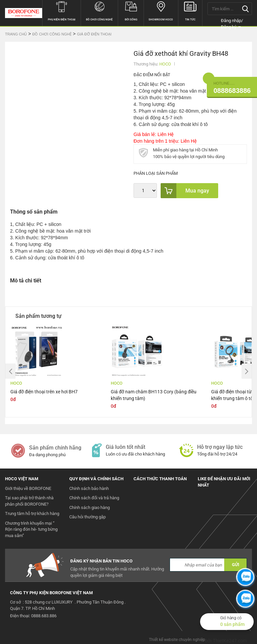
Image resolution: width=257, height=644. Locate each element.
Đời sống (131, 11)
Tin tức (190, 11)
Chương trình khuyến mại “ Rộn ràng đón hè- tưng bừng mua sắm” (31, 529)
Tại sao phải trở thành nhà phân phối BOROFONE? (29, 501)
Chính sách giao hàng (90, 507)
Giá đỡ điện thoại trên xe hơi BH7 (44, 392)
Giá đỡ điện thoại (94, 34)
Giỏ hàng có (237, 622)
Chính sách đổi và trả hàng (94, 498)
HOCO (165, 64)
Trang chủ (16, 34)
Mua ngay (185, 191)
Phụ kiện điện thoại (62, 11)
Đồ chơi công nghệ (99, 11)
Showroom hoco (161, 11)
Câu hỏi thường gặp (88, 517)
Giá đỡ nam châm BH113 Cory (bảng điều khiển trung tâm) (154, 395)
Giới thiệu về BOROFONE (28, 488)
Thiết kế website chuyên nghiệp (177, 640)
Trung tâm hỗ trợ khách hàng (32, 513)
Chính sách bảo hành (89, 488)
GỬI (236, 565)
